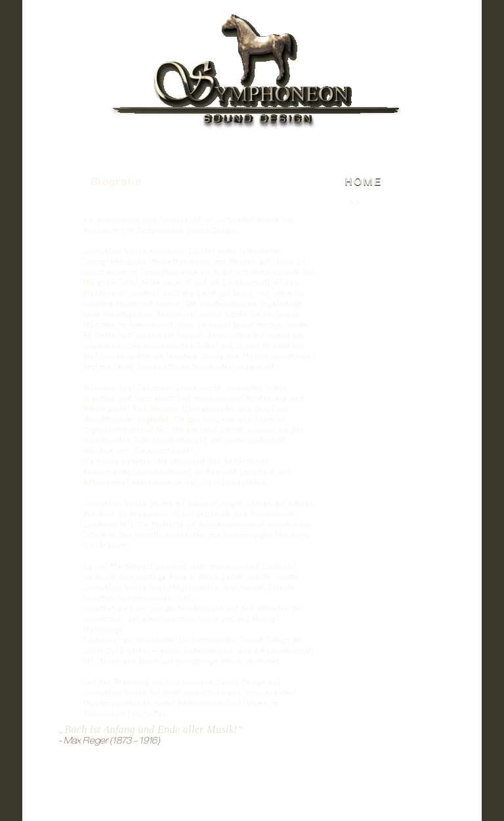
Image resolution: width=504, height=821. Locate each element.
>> (354, 203)
